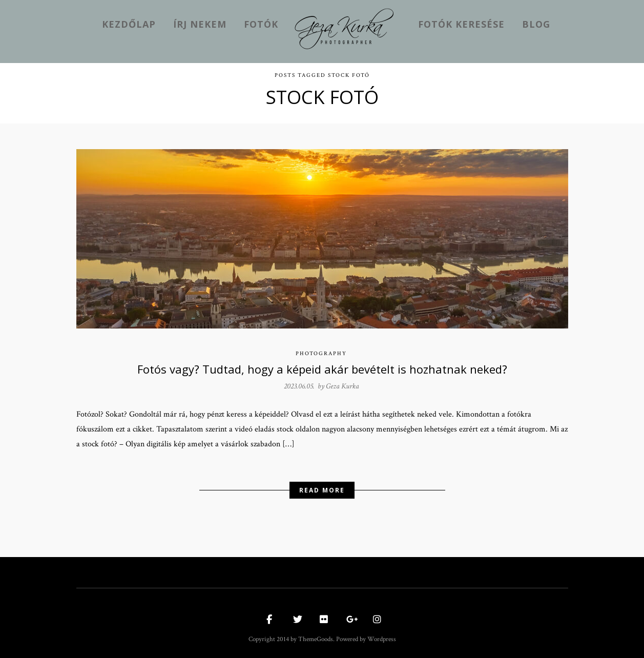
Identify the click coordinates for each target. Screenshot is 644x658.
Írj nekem (200, 24)
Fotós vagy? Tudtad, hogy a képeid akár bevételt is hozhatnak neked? (322, 366)
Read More (322, 488)
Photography (321, 351)
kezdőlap (129, 24)
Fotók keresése (461, 24)
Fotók (261, 24)
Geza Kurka (342, 384)
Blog (536, 24)
